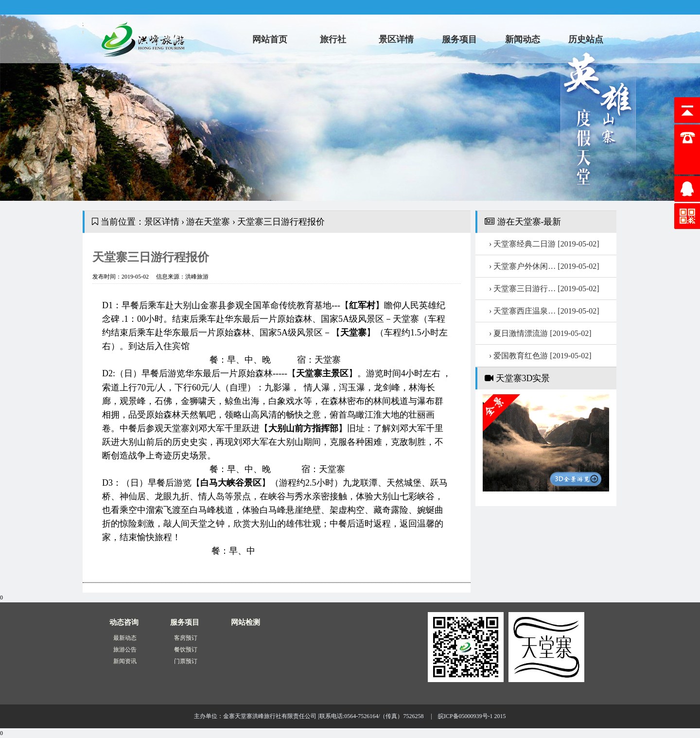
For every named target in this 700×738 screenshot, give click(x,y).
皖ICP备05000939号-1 (465, 716)
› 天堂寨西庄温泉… (544, 311)
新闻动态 (523, 39)
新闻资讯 (125, 661)
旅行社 (333, 39)
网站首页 (270, 39)
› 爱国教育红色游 (540, 356)
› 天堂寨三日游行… (544, 289)
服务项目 (459, 39)
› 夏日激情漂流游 (540, 333)
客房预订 (186, 638)
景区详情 (396, 39)
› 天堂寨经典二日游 (544, 244)
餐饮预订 (186, 650)
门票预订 (186, 661)
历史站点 (586, 39)
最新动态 (125, 638)
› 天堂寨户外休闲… (544, 266)
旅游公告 (125, 650)
